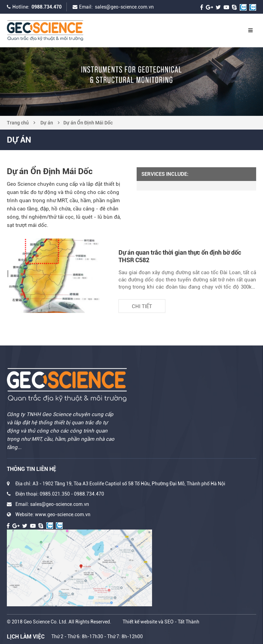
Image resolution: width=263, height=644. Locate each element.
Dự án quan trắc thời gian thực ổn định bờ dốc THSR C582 (180, 256)
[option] (131, 82)
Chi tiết (142, 306)
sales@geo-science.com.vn (124, 7)
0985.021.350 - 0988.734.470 (72, 494)
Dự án (47, 123)
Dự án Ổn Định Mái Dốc (88, 123)
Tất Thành (189, 622)
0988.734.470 (47, 7)
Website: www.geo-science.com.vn (53, 514)
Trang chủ (18, 123)
